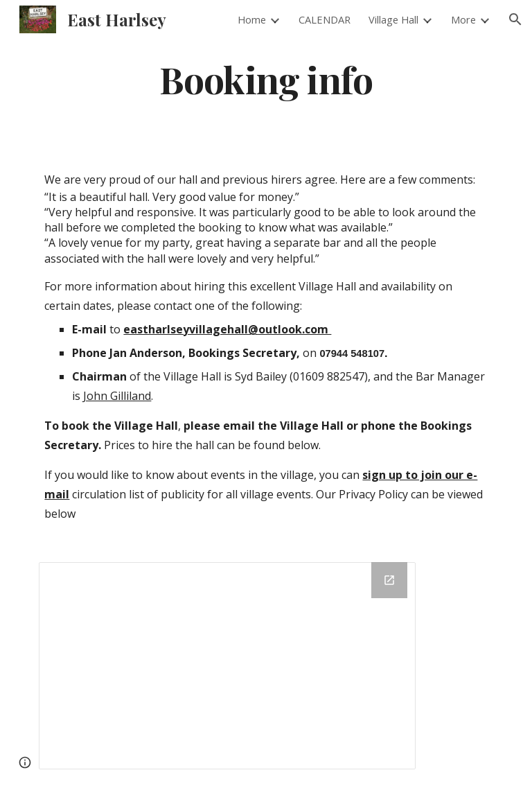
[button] (515, 19)
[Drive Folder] (227, 666)
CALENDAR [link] (325, 19)
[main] (266, 79)
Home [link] (252, 19)
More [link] (463, 19)
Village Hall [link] (393, 19)
